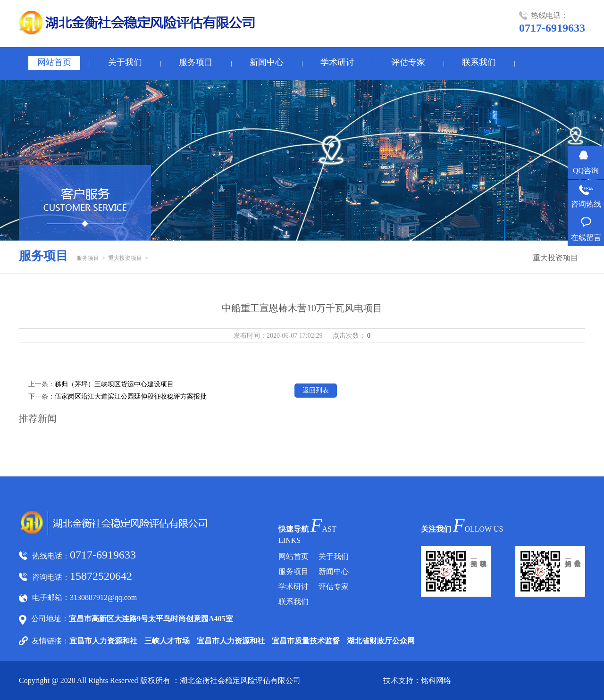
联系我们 (479, 62)
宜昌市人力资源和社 (103, 641)
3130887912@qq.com (103, 597)
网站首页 (54, 62)
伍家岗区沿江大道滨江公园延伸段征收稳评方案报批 (131, 396)
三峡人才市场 (167, 641)
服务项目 (196, 62)
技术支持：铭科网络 (417, 680)
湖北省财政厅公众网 (381, 641)
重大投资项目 (125, 258)
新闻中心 (267, 62)
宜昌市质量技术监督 (306, 641)
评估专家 (408, 62)
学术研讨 (337, 62)
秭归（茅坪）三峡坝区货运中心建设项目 (114, 384)
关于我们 (125, 62)
